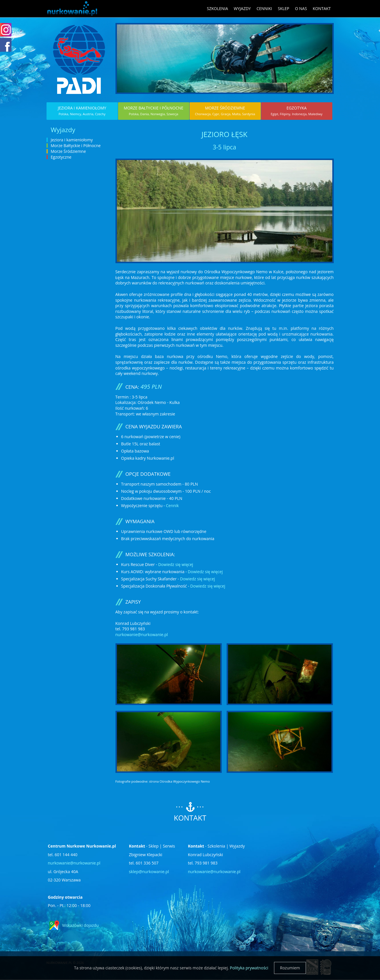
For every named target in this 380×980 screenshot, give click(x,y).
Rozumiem (290, 968)
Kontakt (322, 8)
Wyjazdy (242, 8)
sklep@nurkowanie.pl (149, 872)
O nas (301, 8)
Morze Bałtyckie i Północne (154, 111)
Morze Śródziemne (225, 111)
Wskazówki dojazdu (81, 925)
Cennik (172, 506)
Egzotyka (296, 111)
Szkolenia (217, 8)
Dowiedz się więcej (176, 564)
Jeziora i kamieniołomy (82, 111)
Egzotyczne (61, 157)
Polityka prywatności (249, 968)
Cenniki (264, 8)
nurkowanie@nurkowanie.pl (142, 635)
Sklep (283, 8)
